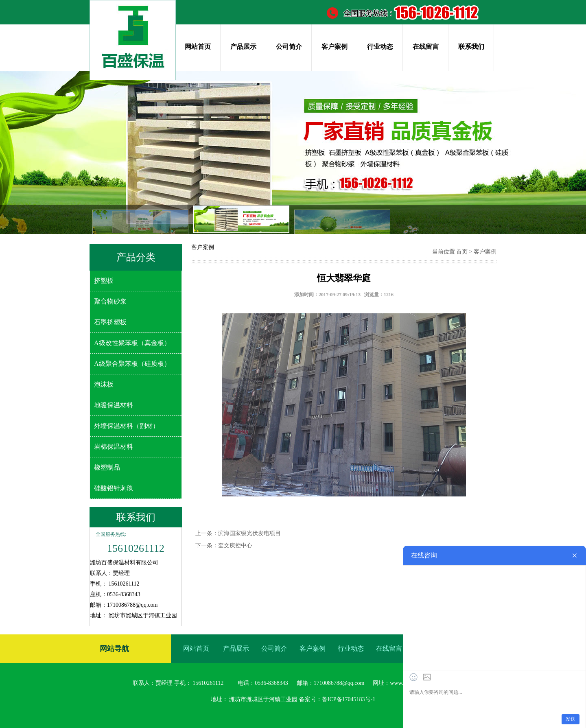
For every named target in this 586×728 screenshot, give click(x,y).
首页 (462, 252)
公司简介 (289, 47)
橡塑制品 (107, 467)
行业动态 (380, 47)
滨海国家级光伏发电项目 (249, 533)
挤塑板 (104, 281)
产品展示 (243, 47)
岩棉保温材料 (114, 447)
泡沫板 (104, 384)
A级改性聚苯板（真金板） (132, 343)
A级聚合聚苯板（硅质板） (132, 364)
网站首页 (198, 47)
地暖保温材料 (114, 405)
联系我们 (471, 47)
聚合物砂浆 (110, 301)
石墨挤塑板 (110, 322)
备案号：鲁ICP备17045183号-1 (337, 699)
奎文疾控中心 (235, 545)
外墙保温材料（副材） (127, 426)
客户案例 (335, 47)
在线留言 (426, 47)
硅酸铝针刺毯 (114, 488)
